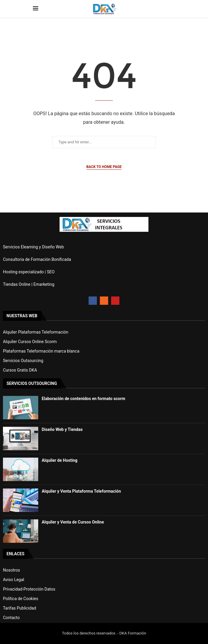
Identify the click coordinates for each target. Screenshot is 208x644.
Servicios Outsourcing (23, 361)
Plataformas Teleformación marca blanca (41, 351)
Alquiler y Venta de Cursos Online (73, 522)
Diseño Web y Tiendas (62, 429)
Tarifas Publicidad (20, 608)
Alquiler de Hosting (60, 460)
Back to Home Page (104, 167)
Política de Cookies (21, 599)
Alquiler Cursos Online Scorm (30, 342)
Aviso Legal (14, 580)
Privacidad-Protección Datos (29, 589)
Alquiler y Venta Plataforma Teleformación (81, 491)
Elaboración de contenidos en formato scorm (84, 399)
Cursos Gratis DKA (20, 370)
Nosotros (12, 570)
